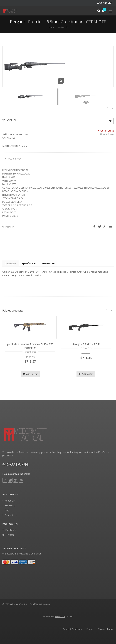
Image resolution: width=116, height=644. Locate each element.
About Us (9, 501)
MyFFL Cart (60, 617)
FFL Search (9, 506)
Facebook (9, 530)
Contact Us (9, 515)
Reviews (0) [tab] (49, 263)
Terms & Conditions (72, 629)
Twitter (8, 535)
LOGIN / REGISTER (104, 3)
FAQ (6, 510)
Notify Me (107, 134)
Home (51, 27)
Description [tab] (11, 263)
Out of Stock (13, 159)
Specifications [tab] (30, 263)
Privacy (90, 629)
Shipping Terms (106, 629)
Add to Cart (30, 374)
